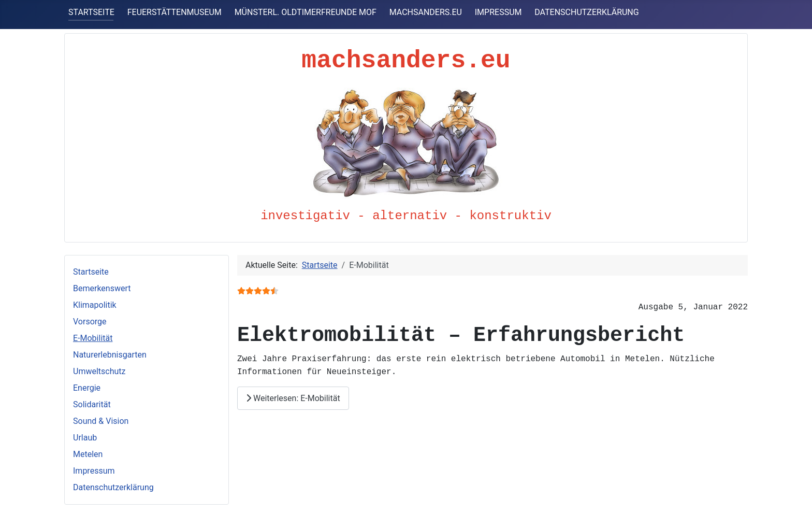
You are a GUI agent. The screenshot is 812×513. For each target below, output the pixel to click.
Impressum (94, 471)
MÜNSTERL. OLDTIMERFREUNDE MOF (306, 12)
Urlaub (85, 438)
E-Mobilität (93, 338)
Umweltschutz (99, 371)
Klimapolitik (95, 305)
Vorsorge (90, 322)
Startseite (91, 272)
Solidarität (92, 404)
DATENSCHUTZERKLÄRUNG (586, 12)
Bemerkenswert (102, 288)
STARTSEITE (91, 12)
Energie (87, 388)
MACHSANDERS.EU (426, 12)
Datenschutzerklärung (113, 487)
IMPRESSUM (498, 12)
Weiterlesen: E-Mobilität (293, 398)
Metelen (88, 454)
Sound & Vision (101, 421)
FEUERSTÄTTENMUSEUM (175, 12)
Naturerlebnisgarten (110, 355)
